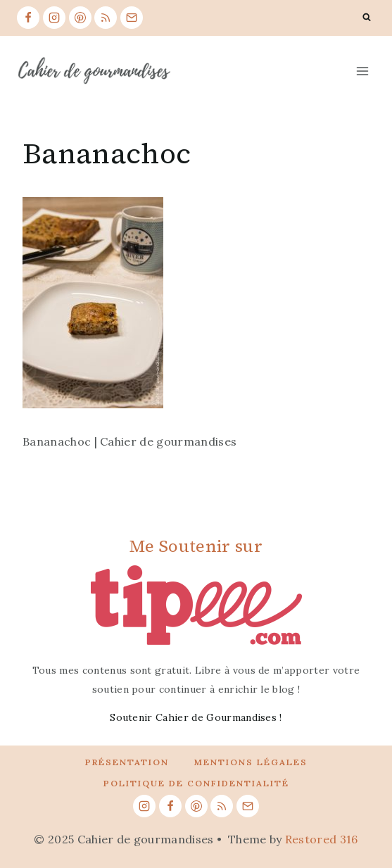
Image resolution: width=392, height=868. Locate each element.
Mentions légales (251, 762)
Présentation (127, 762)
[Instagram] (54, 18)
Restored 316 (322, 839)
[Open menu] (362, 71)
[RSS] (106, 18)
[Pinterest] (80, 18)
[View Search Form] (367, 18)
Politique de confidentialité (196, 783)
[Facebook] (28, 18)
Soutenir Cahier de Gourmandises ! (196, 717)
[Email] (132, 18)
